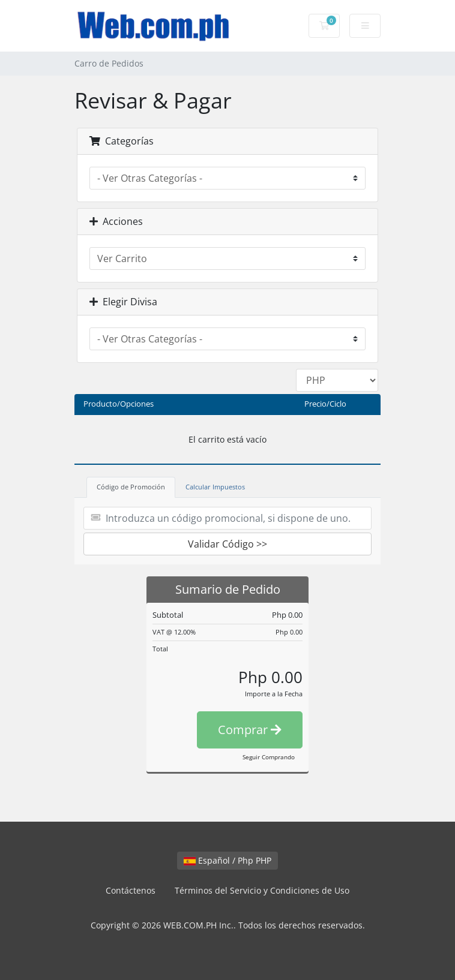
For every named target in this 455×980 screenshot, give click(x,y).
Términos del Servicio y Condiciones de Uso (262, 890)
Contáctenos (131, 890)
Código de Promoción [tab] (131, 487)
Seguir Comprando (269, 757)
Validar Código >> (227, 544)
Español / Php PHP (227, 860)
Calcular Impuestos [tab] (215, 487)
